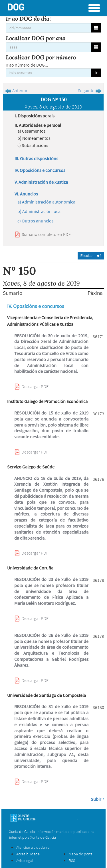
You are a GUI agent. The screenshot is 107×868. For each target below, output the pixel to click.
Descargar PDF (35, 386)
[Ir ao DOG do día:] (49, 28)
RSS (72, 861)
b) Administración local (40, 211)
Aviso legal (25, 861)
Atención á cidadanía (33, 847)
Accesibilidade (28, 854)
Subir (96, 799)
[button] (91, 256)
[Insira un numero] (49, 73)
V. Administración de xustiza (41, 182)
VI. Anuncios (26, 194)
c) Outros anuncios (36, 221)
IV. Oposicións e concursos (40, 170)
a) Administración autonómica (46, 202)
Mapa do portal (81, 854)
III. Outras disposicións (36, 158)
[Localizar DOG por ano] (49, 47)
